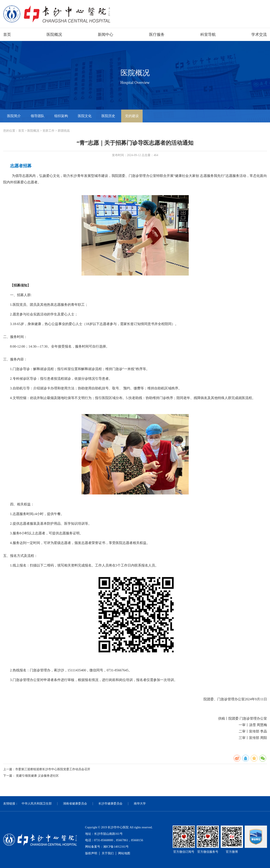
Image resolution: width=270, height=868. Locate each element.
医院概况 (54, 35)
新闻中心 (106, 35)
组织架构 (61, 116)
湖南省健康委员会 (75, 804)
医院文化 (85, 116)
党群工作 (48, 131)
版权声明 (91, 853)
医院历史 (108, 116)
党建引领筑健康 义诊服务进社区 (37, 776)
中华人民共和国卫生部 (37, 804)
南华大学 (140, 804)
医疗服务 (157, 35)
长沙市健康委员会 (110, 804)
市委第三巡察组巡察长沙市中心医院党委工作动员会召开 (53, 769)
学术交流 (259, 35)
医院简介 (14, 116)
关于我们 (108, 853)
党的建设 (132, 116)
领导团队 (38, 116)
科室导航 (208, 35)
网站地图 (124, 853)
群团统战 (64, 131)
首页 (7, 35)
